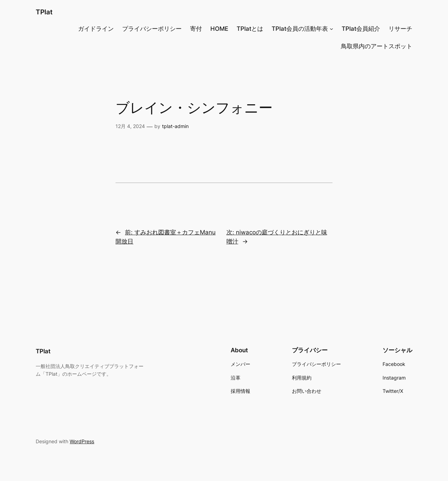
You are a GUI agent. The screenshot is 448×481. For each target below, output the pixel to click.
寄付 (196, 29)
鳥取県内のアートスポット (377, 46)
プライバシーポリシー (152, 29)
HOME (219, 29)
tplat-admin (175, 126)
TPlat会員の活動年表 (300, 29)
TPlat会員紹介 (361, 29)
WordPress (82, 441)
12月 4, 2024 (130, 126)
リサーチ (400, 29)
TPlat (44, 12)
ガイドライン (96, 29)
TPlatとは (250, 29)
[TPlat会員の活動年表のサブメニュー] (331, 29)
